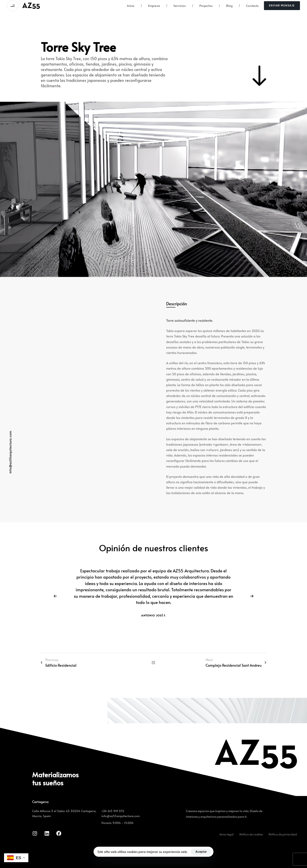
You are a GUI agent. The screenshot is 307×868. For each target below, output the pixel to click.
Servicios (176, 6)
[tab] (177, 304)
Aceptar (201, 852)
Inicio (131, 6)
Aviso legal (227, 834)
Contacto (249, 6)
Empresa (150, 6)
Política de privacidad (283, 834)
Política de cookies (251, 834)
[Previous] (55, 596)
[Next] (252, 596)
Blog (226, 6)
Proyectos (202, 6)
